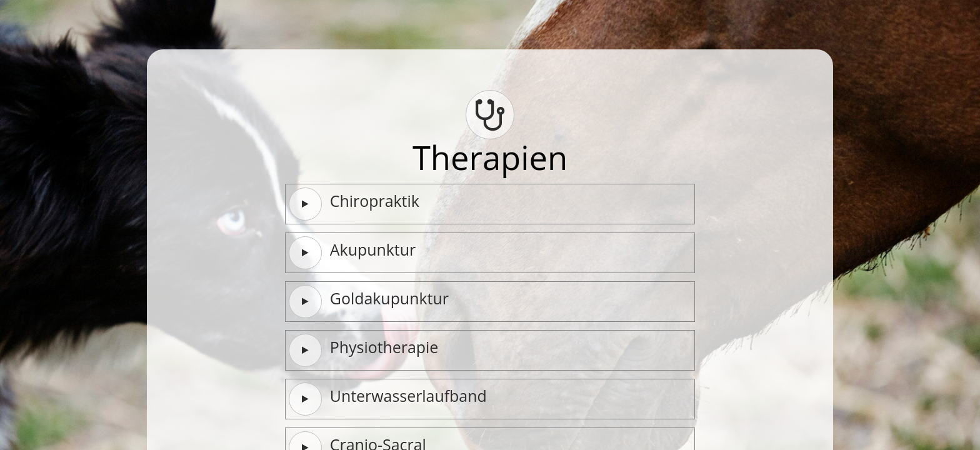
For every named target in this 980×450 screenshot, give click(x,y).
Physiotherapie (363, 350)
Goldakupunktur (369, 301)
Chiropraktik (354, 204)
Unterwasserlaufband (387, 399)
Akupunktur (352, 252)
